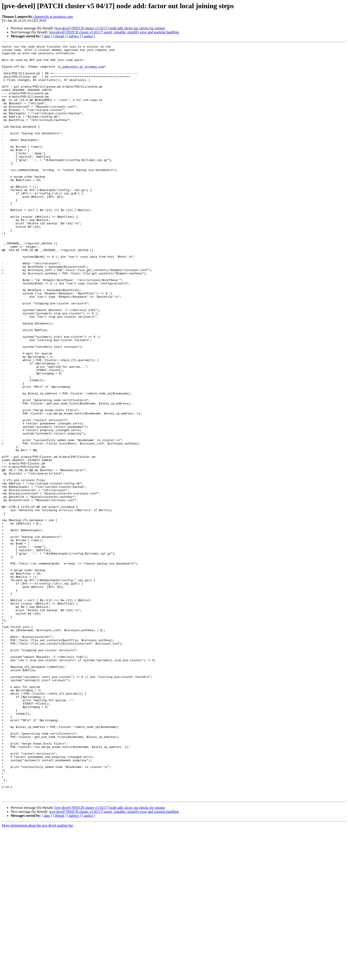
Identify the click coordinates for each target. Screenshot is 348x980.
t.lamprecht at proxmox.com (53, 17)
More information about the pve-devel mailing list (37, 976)
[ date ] (47, 36)
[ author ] (89, 36)
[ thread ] (59, 36)
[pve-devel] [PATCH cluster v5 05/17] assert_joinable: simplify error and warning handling (114, 32)
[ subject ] (74, 36)
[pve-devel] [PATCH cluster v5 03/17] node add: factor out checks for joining (110, 28)
